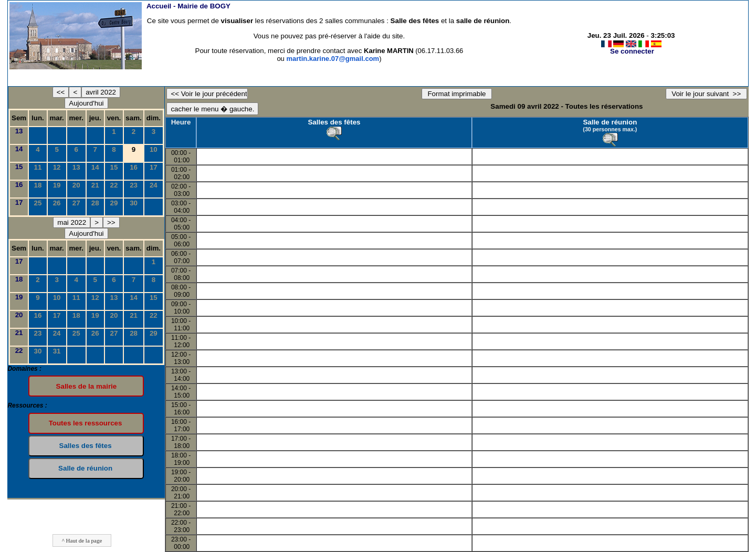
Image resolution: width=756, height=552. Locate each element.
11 (38, 167)
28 (95, 203)
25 (38, 203)
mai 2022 (72, 222)
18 (38, 185)
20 (76, 185)
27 (76, 203)
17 (154, 167)
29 (114, 203)
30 (134, 203)
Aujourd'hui (86, 103)
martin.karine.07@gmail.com (333, 59)
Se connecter (632, 51)
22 (114, 185)
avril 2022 (101, 92)
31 (57, 351)
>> (111, 222)
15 (19, 167)
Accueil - (188, 6)
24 (154, 185)
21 (95, 185)
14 (19, 149)
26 (57, 203)
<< (61, 92)
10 (154, 149)
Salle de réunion (610, 122)
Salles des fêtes (334, 122)
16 (134, 167)
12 (57, 167)
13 (19, 131)
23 (134, 185)
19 (57, 185)
